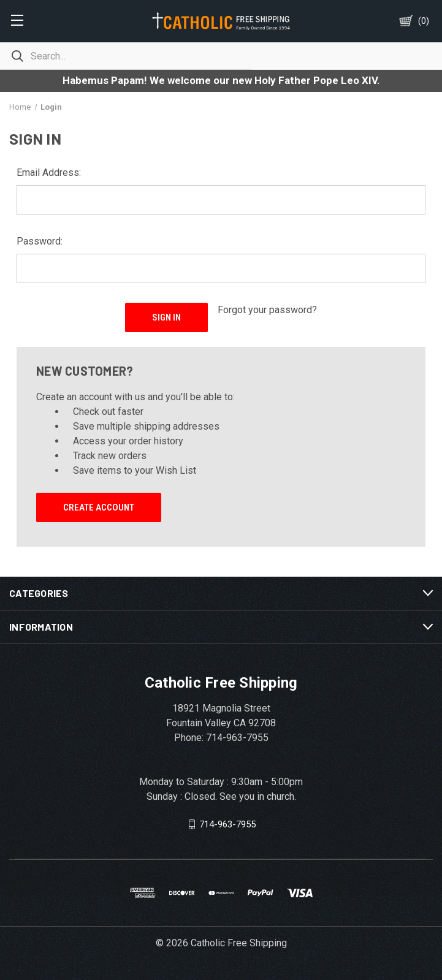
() (424, 21)
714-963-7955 (227, 824)
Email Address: (49, 173)
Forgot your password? (267, 310)
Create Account (99, 507)
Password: (40, 241)
